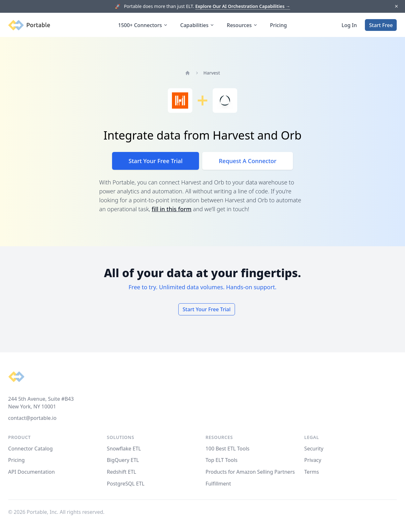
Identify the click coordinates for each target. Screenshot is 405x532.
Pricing (278, 25)
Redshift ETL (122, 472)
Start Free (381, 25)
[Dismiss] (396, 7)
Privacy (313, 460)
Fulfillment (218, 484)
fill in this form (171, 209)
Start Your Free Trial (156, 161)
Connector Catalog (31, 449)
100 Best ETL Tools (228, 449)
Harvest (212, 73)
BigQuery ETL (123, 460)
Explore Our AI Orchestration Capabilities (243, 6)
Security (314, 449)
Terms (312, 472)
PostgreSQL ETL (126, 484)
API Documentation (32, 472)
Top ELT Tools (222, 460)
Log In (349, 25)
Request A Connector (248, 161)
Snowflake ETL (124, 449)
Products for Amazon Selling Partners (250, 472)
